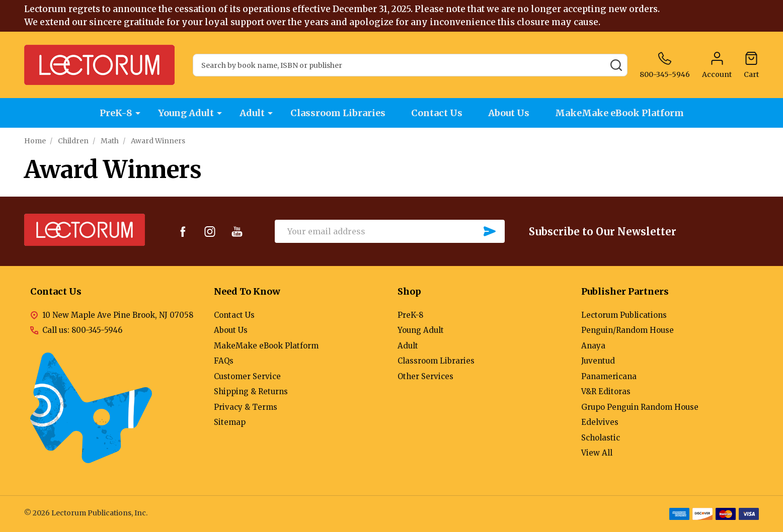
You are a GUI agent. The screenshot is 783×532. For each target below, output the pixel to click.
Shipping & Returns (251, 391)
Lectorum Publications (624, 315)
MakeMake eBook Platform (619, 113)
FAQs (224, 361)
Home (35, 141)
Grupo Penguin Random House (640, 407)
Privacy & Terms (246, 407)
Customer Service (247, 376)
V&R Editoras (606, 391)
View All (597, 453)
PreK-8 (116, 113)
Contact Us (437, 113)
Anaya (593, 346)
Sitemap (230, 422)
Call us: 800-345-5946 (82, 330)
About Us (509, 113)
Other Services (425, 376)
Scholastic (601, 438)
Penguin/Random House (628, 330)
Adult (252, 113)
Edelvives (600, 422)
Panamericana (609, 376)
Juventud (598, 361)
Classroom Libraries (338, 113)
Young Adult (186, 113)
